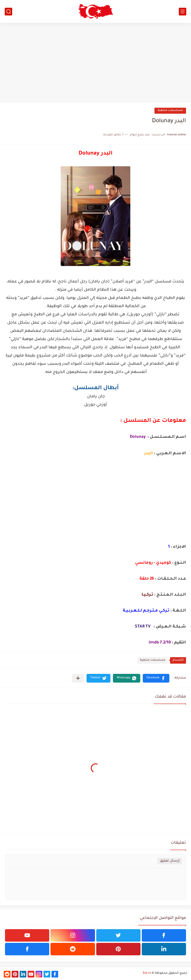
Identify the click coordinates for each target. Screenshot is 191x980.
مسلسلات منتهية (170, 111)
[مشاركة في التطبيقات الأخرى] (78, 678)
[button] (156, 678)
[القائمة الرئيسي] (183, 12)
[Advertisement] (95, 63)
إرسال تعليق (170, 861)
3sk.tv (147, 973)
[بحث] (8, 12)
